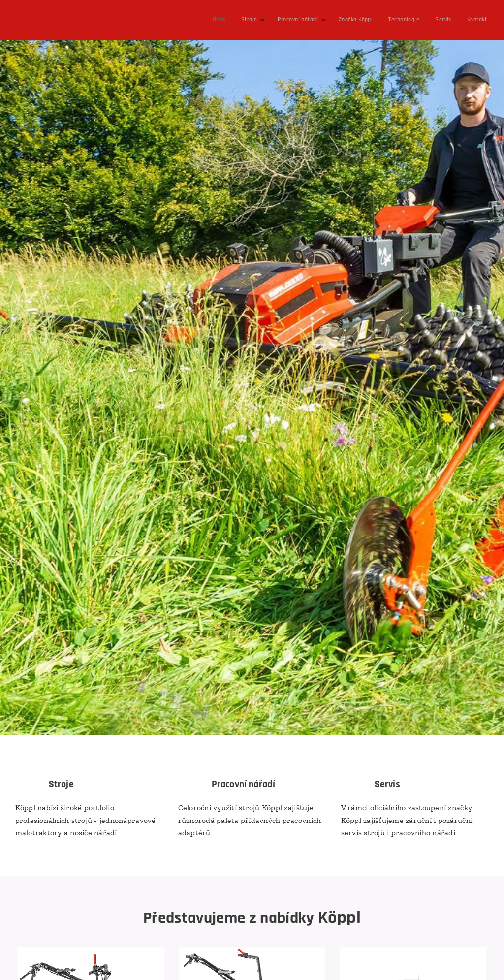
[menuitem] (378, 20)
